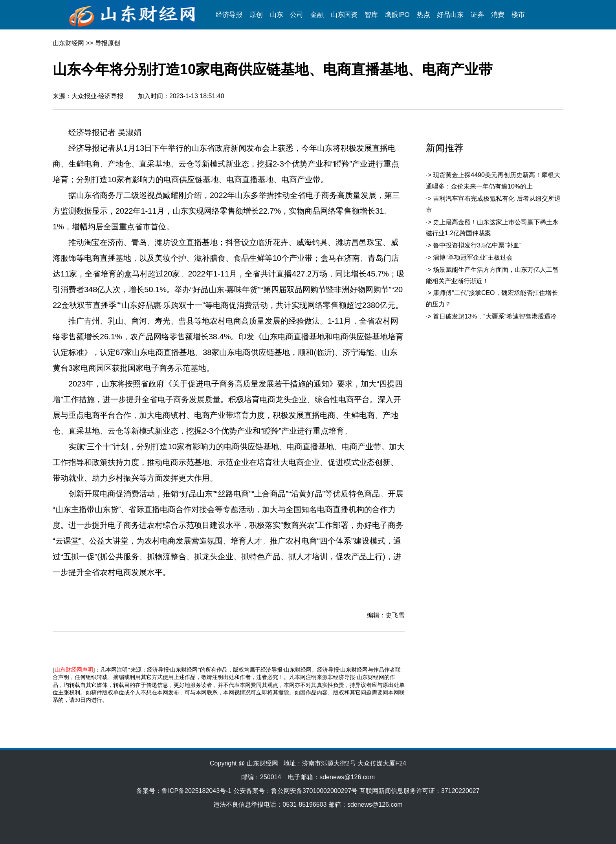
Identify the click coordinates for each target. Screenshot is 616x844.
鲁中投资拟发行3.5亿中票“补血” (477, 245)
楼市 (518, 15)
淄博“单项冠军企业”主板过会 (473, 257)
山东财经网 (68, 43)
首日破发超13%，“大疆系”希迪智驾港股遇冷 (495, 316)
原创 (256, 15)
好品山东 (450, 15)
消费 (498, 15)
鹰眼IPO (397, 15)
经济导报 (229, 15)
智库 (371, 15)
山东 (277, 15)
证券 (477, 15)
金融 (317, 15)
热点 (423, 15)
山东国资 (344, 15)
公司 (297, 15)
